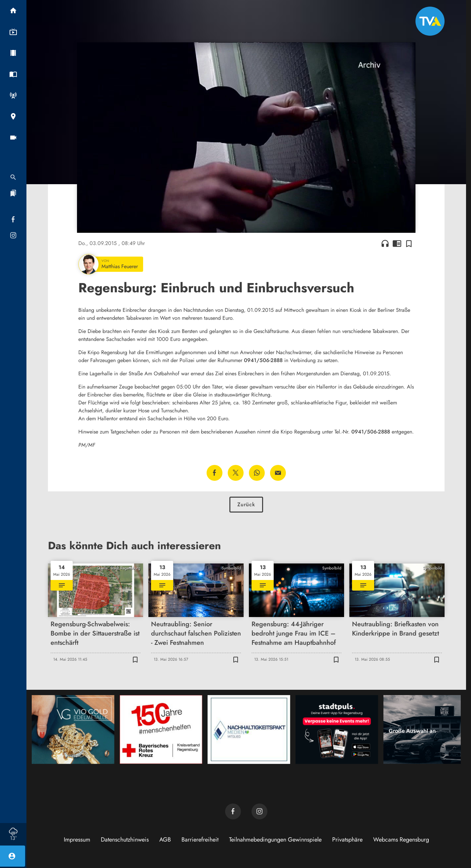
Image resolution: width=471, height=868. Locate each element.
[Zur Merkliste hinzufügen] (409, 243)
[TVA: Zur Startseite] (430, 21)
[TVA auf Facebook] (233, 811)
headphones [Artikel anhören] (385, 243)
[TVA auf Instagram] (259, 811)
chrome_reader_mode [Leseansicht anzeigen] (397, 243)
